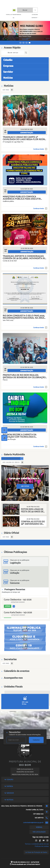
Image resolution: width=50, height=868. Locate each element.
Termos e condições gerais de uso (37, 844)
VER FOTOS (25, 486)
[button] (20, 43)
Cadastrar (36, 740)
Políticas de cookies (42, 846)
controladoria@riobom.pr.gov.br (33, 823)
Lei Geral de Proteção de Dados (36, 852)
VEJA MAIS (30, 39)
